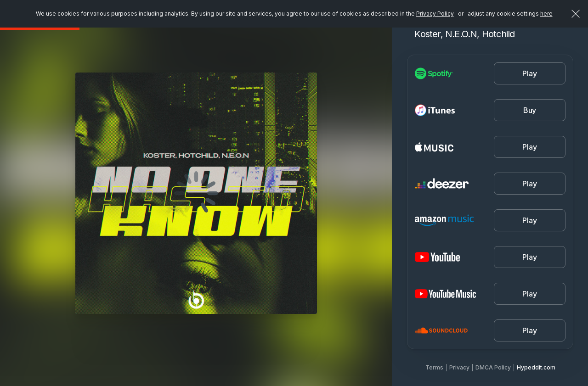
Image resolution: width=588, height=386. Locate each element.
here (546, 14)
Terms (434, 367)
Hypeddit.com (536, 367)
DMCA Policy (493, 367)
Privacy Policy (435, 14)
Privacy (459, 367)
